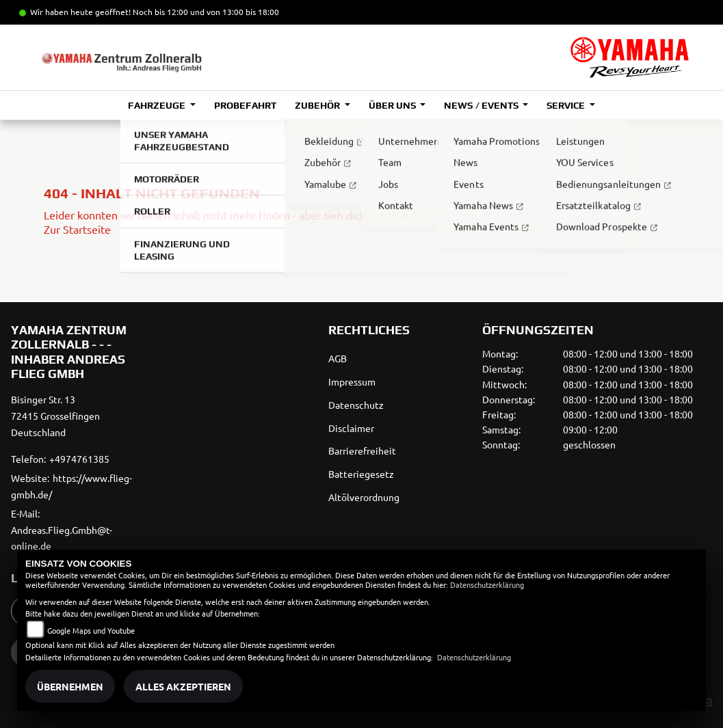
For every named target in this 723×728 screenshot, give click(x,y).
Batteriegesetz (361, 474)
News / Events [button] (482, 105)
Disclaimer (351, 428)
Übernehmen (70, 686)
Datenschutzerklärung (487, 584)
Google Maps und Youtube (91, 630)
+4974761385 (79, 459)
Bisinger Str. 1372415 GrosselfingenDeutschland (55, 416)
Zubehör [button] (318, 105)
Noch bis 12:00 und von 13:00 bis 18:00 (206, 12)
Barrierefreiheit (362, 450)
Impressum (352, 381)
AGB (338, 358)
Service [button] (567, 105)
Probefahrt (245, 105)
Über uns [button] (393, 105)
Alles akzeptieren (183, 686)
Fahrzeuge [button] (158, 105)
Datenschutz (356, 405)
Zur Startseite (77, 229)
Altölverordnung (364, 497)
